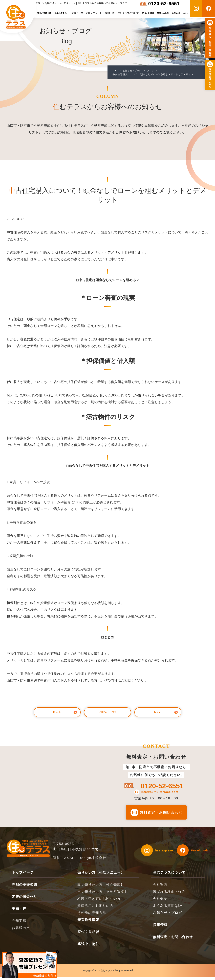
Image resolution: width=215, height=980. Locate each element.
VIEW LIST (107, 712)
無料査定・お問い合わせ (162, 814)
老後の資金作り (61, 13)
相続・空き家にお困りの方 (99, 901)
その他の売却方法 (92, 916)
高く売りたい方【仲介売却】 (101, 887)
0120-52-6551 (164, 4)
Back (57, 712)
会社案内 (160, 887)
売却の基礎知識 (44, 13)
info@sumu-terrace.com (159, 792)
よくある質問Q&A (168, 909)
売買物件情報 (88, 923)
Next (158, 712)
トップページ (23, 875)
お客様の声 (21, 931)
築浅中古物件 (163, 13)
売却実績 (19, 924)
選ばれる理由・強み (169, 894)
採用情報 (160, 928)
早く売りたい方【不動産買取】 (103, 894)
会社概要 (160, 901)
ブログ (153, 70)
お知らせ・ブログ (180, 13)
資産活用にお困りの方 (95, 909)
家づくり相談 (148, 13)
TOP (115, 70)
